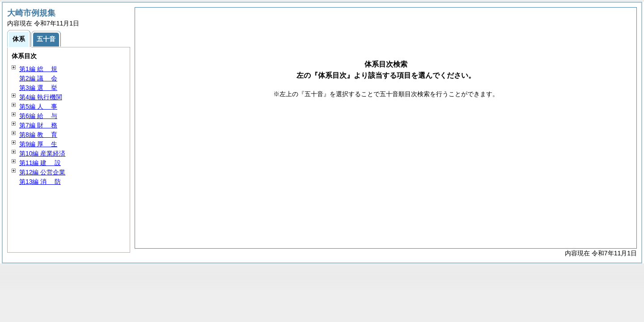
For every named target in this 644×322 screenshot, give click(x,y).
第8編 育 (38, 135)
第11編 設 (40, 163)
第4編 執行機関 (41, 97)
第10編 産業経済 (42, 153)
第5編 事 (38, 106)
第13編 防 (40, 182)
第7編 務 (38, 125)
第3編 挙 (38, 88)
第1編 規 (38, 69)
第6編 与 (38, 116)
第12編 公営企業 (42, 172)
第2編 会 (38, 78)
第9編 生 (38, 144)
